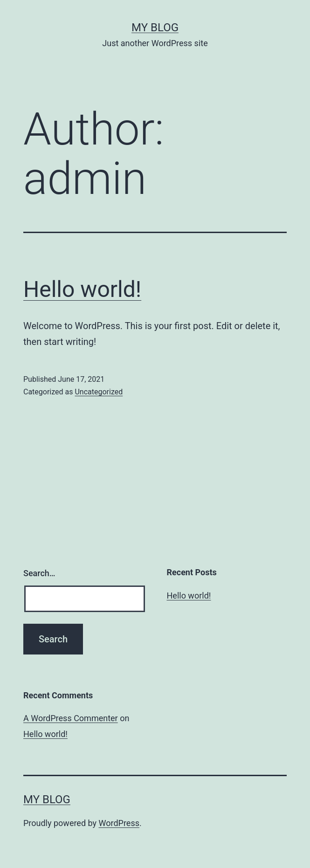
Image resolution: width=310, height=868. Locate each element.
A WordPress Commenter (71, 718)
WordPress (119, 823)
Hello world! (82, 289)
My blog (155, 28)
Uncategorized (99, 392)
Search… (39, 573)
